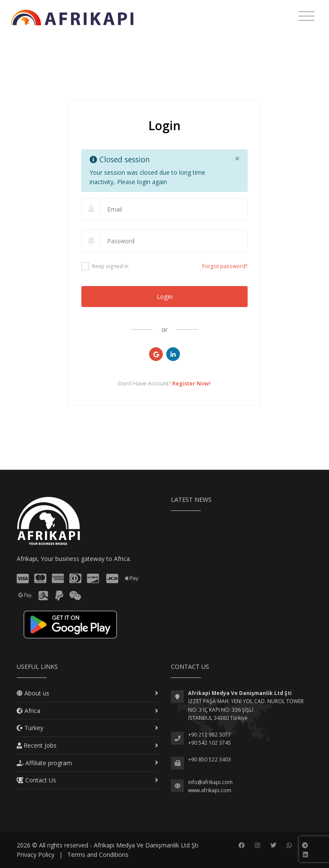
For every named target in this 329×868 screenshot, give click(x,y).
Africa (28, 711)
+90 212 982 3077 (209, 735)
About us (33, 693)
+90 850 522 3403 (209, 759)
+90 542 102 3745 (209, 743)
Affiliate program (44, 763)
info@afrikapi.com (210, 782)
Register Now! (191, 383)
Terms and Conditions (98, 855)
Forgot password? (225, 266)
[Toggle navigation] (307, 16)
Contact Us (36, 780)
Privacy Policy (36, 855)
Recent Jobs (37, 745)
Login (165, 296)
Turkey (30, 728)
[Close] (237, 159)
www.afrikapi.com (210, 790)
